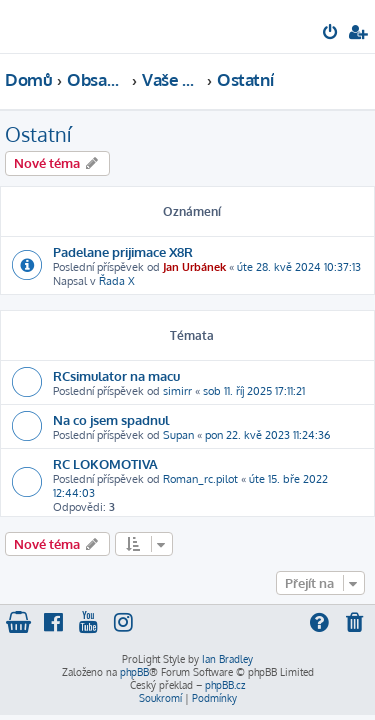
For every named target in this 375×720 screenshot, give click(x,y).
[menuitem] (331, 34)
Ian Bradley (227, 659)
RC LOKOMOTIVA (105, 463)
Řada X (117, 281)
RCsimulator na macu (116, 375)
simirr (177, 391)
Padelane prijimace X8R (123, 251)
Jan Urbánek (194, 267)
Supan (178, 435)
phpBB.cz (225, 685)
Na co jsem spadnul (111, 419)
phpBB (134, 672)
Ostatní (38, 134)
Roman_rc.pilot (200, 479)
